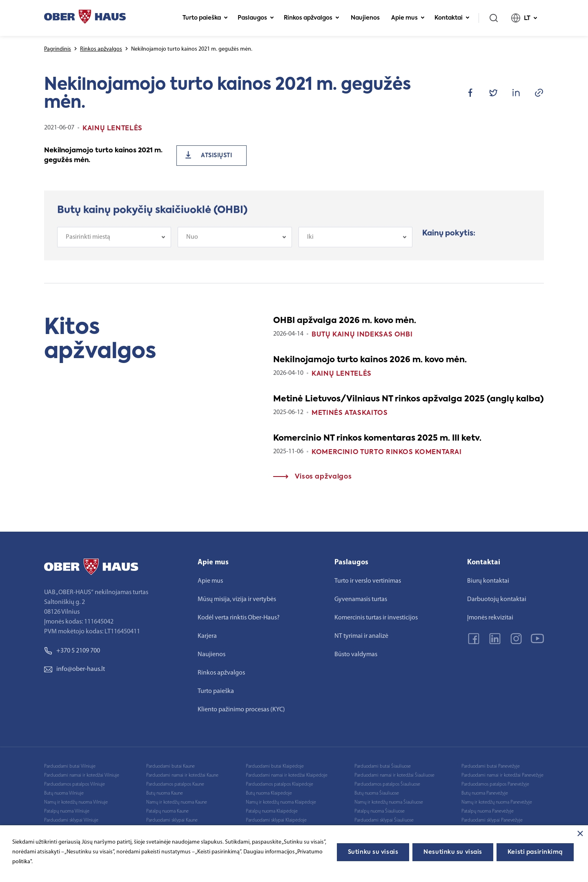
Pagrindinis (58, 49)
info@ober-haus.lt (75, 669)
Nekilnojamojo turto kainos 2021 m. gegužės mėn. (103, 156)
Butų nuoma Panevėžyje (485, 793)
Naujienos (365, 18)
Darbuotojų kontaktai (497, 599)
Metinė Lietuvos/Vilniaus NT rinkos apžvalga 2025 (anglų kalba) (409, 399)
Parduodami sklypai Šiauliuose (384, 820)
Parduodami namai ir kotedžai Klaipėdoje (287, 775)
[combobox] (114, 240)
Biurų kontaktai (488, 581)
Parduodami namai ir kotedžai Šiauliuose (394, 775)
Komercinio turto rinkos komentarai (387, 452)
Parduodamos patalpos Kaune (175, 784)
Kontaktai (452, 18)
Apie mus (408, 18)
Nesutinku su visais (453, 852)
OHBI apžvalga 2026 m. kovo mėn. (345, 321)
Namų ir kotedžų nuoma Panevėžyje (497, 802)
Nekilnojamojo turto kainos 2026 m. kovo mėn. (370, 360)
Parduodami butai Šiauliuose (383, 766)
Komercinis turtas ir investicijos (376, 618)
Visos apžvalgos (312, 477)
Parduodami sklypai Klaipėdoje (276, 820)
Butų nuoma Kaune (165, 793)
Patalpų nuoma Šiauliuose (380, 811)
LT (524, 18)
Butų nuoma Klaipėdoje (269, 793)
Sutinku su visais (373, 852)
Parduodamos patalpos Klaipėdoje (280, 784)
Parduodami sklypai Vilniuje (71, 820)
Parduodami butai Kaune (170, 766)
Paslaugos (256, 18)
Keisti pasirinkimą (535, 852)
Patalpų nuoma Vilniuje (67, 811)
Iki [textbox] (310, 240)
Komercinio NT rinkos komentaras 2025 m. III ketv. (377, 439)
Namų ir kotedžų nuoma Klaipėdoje (281, 802)
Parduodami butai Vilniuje (70, 766)
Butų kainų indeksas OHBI (362, 335)
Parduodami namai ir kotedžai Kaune (182, 775)
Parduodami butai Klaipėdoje (275, 766)
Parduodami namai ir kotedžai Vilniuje (82, 775)
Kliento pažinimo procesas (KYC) (241, 710)
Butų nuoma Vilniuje (64, 793)
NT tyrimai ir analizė (361, 636)
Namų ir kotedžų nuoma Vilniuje (76, 802)
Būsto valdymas (356, 655)
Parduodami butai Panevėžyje (491, 766)
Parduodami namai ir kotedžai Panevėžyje (502, 775)
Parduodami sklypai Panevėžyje (492, 820)
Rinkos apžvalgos (312, 18)
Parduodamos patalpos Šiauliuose (387, 784)
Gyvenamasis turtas (361, 599)
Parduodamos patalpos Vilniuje (75, 784)
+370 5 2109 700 (72, 651)
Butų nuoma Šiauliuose (377, 793)
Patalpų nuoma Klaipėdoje (272, 811)
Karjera (207, 636)
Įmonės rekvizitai (490, 618)
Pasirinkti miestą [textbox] (88, 240)
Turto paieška (205, 18)
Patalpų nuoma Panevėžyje (488, 811)
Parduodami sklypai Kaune (172, 820)
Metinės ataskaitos (350, 413)
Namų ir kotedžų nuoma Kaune (177, 802)
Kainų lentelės (342, 374)
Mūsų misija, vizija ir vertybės (237, 599)
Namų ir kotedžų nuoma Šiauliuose (389, 802)
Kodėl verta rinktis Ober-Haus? (239, 618)
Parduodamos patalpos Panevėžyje (495, 784)
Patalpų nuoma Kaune (167, 811)
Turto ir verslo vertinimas (368, 581)
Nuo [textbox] (192, 240)
